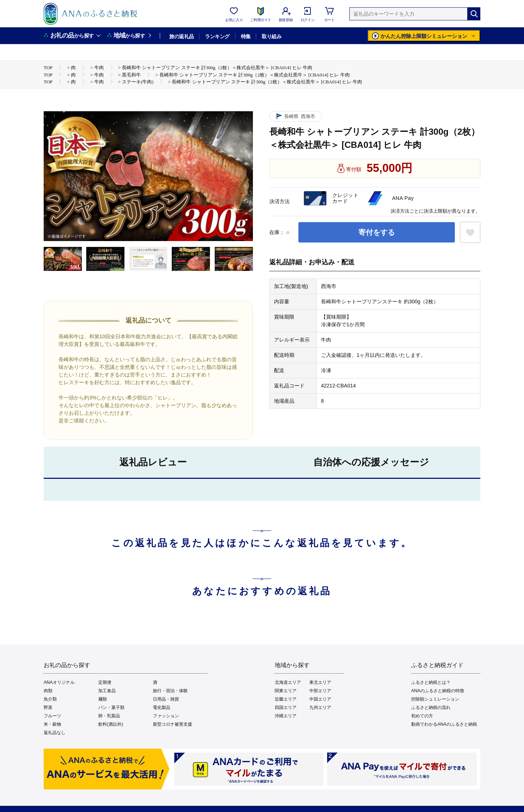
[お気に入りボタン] (470, 232)
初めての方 (422, 716)
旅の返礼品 (181, 36)
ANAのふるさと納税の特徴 (438, 691)
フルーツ (52, 716)
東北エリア (320, 682)
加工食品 (107, 691)
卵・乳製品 (109, 716)
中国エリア (320, 699)
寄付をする (377, 232)
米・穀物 (52, 724)
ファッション (166, 716)
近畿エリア (286, 699)
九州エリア (320, 707)
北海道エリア (288, 682)
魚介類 (50, 699)
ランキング (217, 36)
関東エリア (286, 691)
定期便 (105, 682)
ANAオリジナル (59, 682)
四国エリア (286, 707)
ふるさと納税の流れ (431, 707)
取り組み (271, 36)
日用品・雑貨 (166, 699)
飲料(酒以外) (111, 724)
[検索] (474, 14)
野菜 (48, 707)
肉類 (48, 691)
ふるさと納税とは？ (431, 682)
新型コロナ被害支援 (172, 724)
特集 (246, 36)
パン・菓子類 (111, 707)
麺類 (103, 699)
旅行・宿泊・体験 (170, 691)
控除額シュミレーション (435, 699)
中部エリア (320, 691)
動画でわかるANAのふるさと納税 (444, 724)
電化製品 (162, 707)
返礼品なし (55, 733)
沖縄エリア (286, 716)
